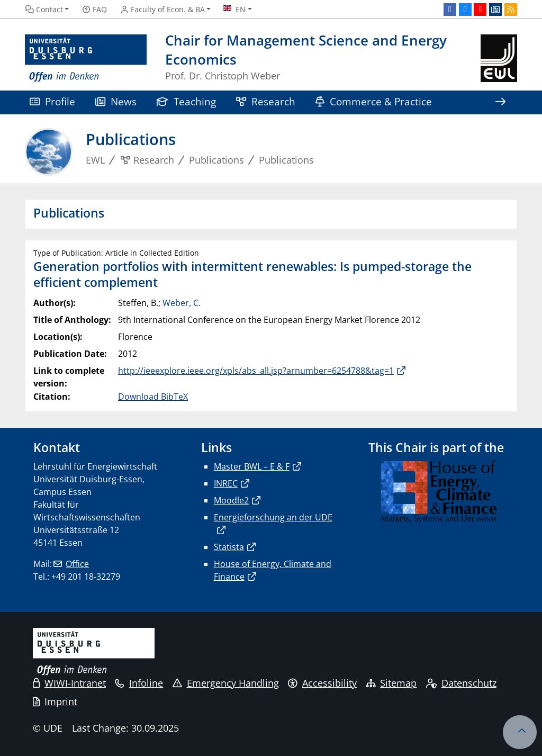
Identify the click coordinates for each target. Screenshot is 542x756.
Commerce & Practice (374, 101)
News (116, 101)
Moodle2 (231, 500)
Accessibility (322, 683)
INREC (226, 483)
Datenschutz (461, 683)
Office (77, 564)
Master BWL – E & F (252, 466)
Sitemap (392, 683)
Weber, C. (182, 303)
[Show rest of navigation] (500, 102)
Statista (229, 547)
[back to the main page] (499, 58)
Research (266, 101)
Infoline (139, 683)
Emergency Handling (226, 683)
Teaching (186, 101)
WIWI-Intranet (69, 683)
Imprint (55, 701)
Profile (52, 101)
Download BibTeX (153, 397)
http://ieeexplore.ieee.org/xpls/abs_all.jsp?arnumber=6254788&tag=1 (256, 371)
